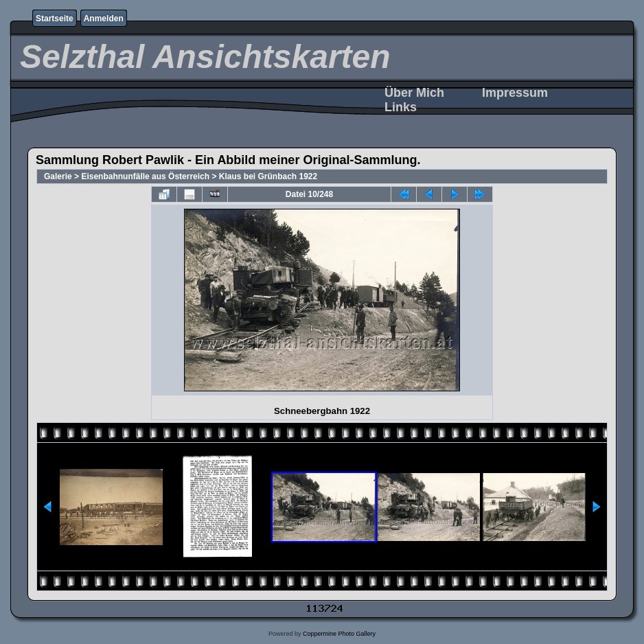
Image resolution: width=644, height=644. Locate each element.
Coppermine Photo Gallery (339, 634)
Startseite (55, 19)
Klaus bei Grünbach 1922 (268, 176)
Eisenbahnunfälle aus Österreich (145, 176)
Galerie (58, 176)
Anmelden (104, 19)
